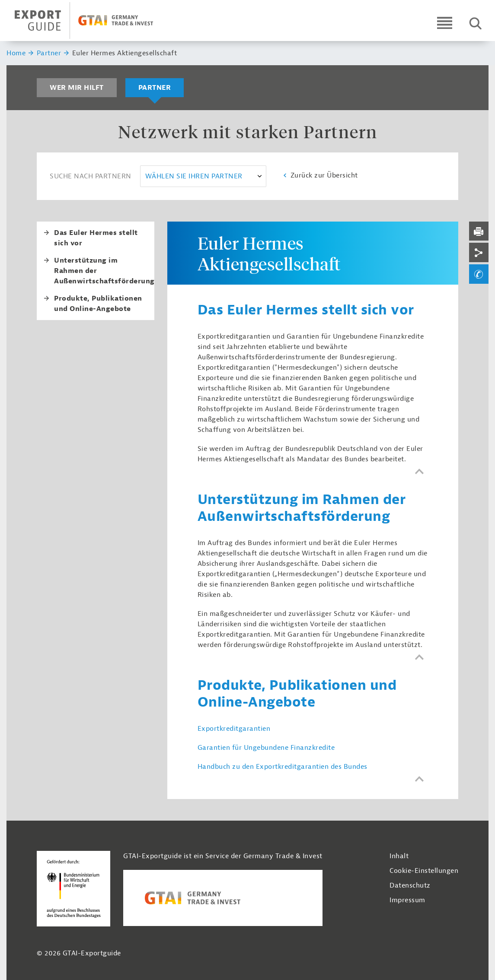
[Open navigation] (445, 23)
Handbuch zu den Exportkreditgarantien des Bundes (283, 767)
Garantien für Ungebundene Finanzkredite (266, 748)
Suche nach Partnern (91, 176)
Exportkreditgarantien (234, 729)
